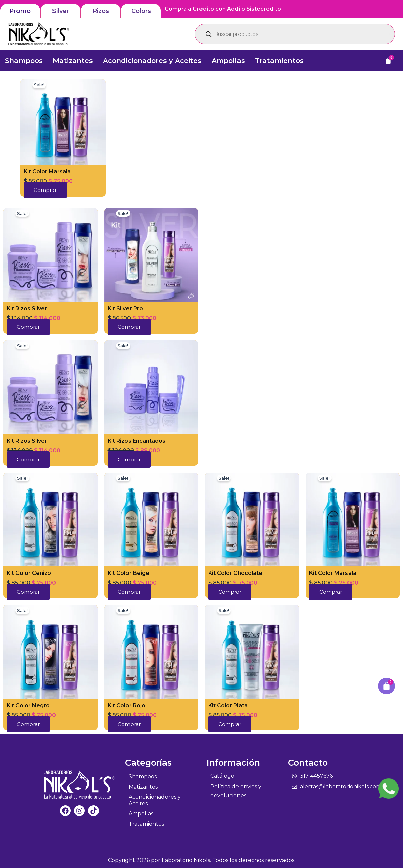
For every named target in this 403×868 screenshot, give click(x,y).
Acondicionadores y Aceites (152, 61)
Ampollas (228, 61)
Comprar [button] (45, 190)
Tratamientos (279, 61)
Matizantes (73, 61)
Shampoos (24, 61)
